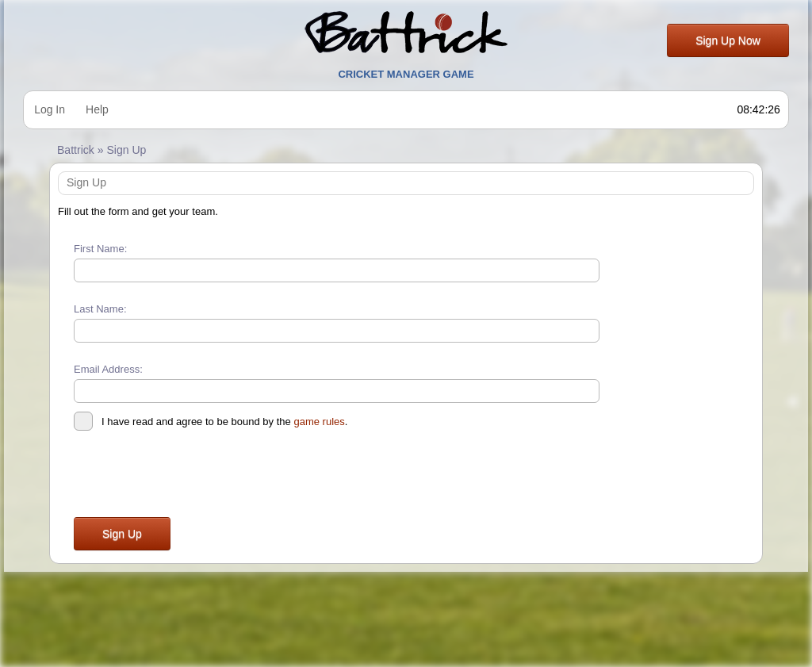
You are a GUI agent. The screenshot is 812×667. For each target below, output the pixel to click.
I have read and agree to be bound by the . (211, 422)
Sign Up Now (728, 40)
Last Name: (100, 309)
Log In (50, 109)
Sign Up (122, 534)
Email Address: (108, 369)
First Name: (100, 249)
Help (97, 109)
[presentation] (194, 477)
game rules (319, 422)
